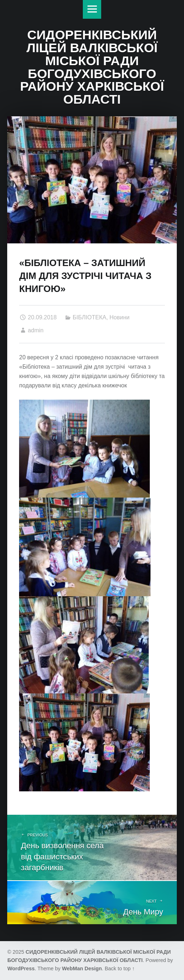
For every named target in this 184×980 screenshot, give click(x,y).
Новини (120, 317)
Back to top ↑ (120, 968)
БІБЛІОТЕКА (89, 317)
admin (36, 330)
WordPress (21, 968)
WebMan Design (82, 968)
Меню (92, 9)
